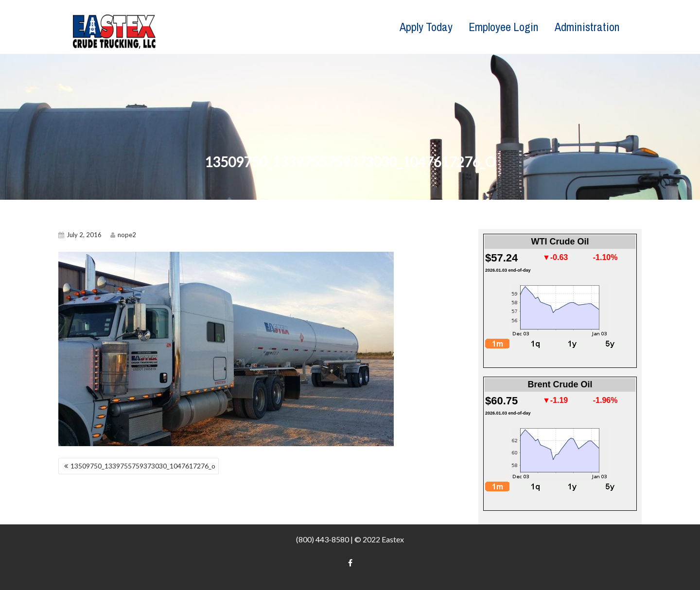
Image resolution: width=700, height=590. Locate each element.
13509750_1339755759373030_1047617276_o (143, 466)
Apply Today (426, 27)
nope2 (123, 235)
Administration (587, 27)
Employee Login (504, 27)
